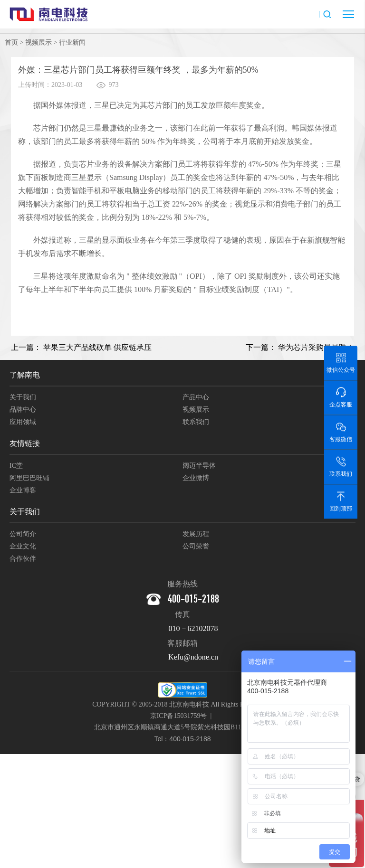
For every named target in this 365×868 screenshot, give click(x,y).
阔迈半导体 (199, 466)
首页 (11, 42)
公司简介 (23, 534)
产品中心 (196, 397)
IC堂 (16, 466)
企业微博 (196, 478)
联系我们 (196, 422)
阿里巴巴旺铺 (29, 478)
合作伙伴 (23, 559)
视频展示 (38, 42)
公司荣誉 (196, 546)
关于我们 (23, 397)
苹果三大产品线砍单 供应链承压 (97, 347)
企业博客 (23, 490)
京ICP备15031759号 (179, 716)
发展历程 (196, 534)
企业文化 (23, 546)
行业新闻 (72, 42)
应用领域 (23, 422)
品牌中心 (23, 410)
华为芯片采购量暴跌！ (316, 347)
